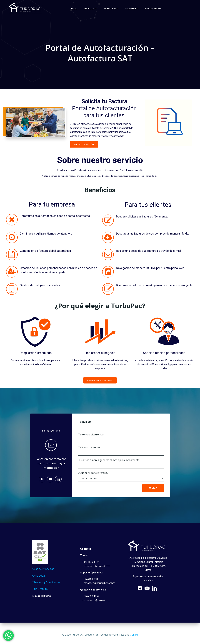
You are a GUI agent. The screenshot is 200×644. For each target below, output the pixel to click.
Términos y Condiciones (47, 584)
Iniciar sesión (153, 9)
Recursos (132, 9)
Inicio (74, 9)
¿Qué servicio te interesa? (121, 476)
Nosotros (111, 9)
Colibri (134, 635)
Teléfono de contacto (121, 451)
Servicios (90, 9)
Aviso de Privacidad (44, 571)
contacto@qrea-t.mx (98, 568)
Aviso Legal (39, 577)
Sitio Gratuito (40, 590)
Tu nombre (121, 425)
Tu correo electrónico (121, 438)
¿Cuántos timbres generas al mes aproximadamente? (121, 464)
